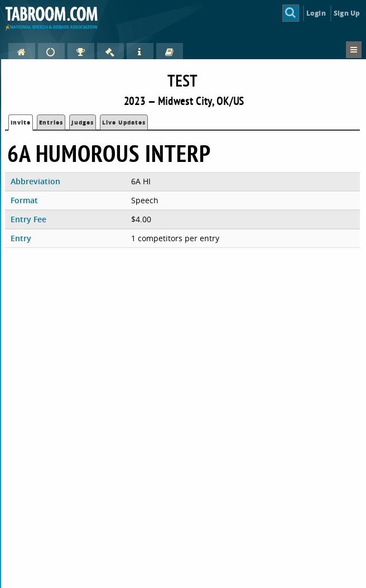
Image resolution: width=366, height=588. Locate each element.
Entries (51, 122)
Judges (83, 122)
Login (316, 13)
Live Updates (124, 122)
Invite (21, 122)
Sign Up (347, 13)
